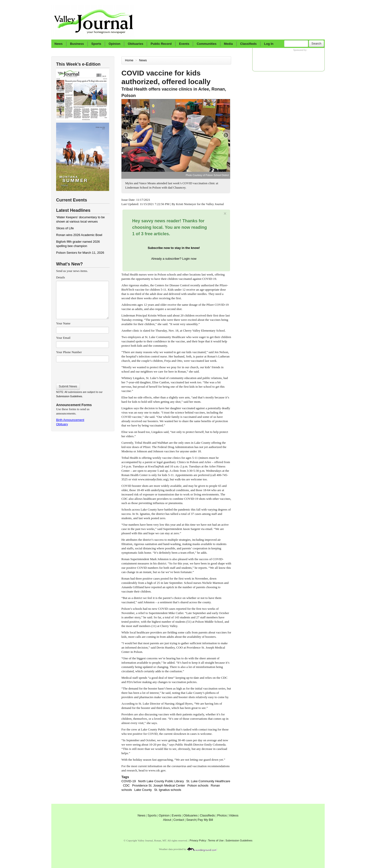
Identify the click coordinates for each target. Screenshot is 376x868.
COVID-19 (129, 781)
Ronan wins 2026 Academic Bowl (79, 235)
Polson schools (198, 785)
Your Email (63, 338)
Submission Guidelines (69, 396)
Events (184, 44)
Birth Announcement (70, 420)
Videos (234, 815)
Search (316, 43)
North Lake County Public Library (161, 781)
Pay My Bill (205, 820)
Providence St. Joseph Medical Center (159, 785)
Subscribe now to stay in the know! (174, 248)
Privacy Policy (198, 840)
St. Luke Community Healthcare (208, 781)
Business (77, 44)
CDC (126, 785)
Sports (96, 44)
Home (129, 60)
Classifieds (249, 44)
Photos (222, 815)
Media (228, 44)
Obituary (62, 424)
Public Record (161, 44)
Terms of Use (216, 840)
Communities (206, 44)
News (59, 44)
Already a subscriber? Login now (174, 259)
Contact (179, 820)
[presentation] (82, 371)
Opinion (115, 44)
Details (61, 277)
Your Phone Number (69, 352)
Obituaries (135, 44)
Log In (269, 44)
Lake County (143, 790)
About (167, 820)
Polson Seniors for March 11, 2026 (80, 253)
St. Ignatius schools (168, 790)
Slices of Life (65, 228)
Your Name (63, 323)
